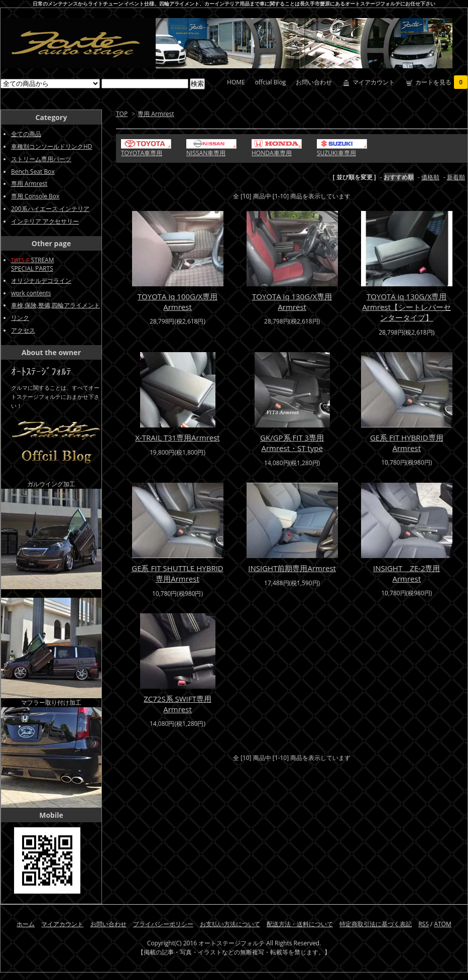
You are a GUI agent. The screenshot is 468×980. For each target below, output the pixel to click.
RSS (424, 924)
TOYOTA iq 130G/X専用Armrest (292, 302)
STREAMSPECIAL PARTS (32, 264)
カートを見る (441, 82)
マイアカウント (374, 82)
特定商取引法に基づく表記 (376, 924)
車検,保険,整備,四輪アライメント (55, 305)
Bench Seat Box (33, 172)
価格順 (430, 177)
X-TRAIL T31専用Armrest (177, 438)
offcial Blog (270, 82)
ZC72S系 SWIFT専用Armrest (178, 704)
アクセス (23, 330)
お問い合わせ (314, 82)
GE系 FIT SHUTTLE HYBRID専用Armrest (178, 573)
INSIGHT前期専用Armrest (292, 568)
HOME (236, 82)
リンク (20, 318)
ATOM (442, 924)
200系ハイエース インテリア (50, 209)
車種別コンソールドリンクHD (52, 146)
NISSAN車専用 (206, 153)
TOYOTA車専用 (142, 153)
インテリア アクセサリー (45, 221)
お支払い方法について (230, 924)
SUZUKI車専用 (336, 153)
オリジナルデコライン (41, 281)
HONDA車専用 (272, 153)
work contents (31, 293)
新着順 (456, 177)
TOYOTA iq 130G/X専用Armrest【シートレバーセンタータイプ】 (406, 307)
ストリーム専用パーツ (41, 159)
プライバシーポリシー (163, 924)
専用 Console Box (35, 196)
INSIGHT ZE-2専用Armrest (406, 573)
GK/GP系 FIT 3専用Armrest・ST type (292, 443)
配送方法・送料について (300, 924)
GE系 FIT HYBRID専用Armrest (407, 443)
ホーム (26, 924)
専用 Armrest (156, 114)
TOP (122, 114)
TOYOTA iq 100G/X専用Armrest (178, 302)
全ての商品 (26, 134)
